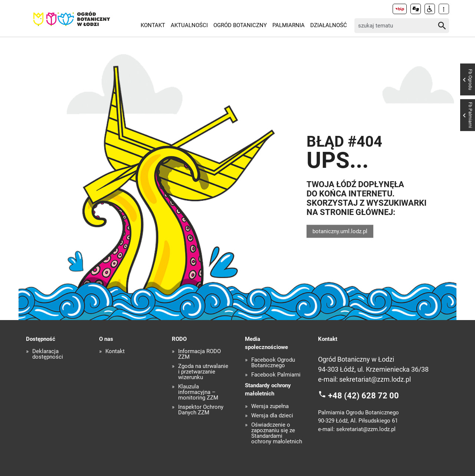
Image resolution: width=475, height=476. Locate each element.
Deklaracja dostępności (48, 354)
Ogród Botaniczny (240, 25)
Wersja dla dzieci (272, 416)
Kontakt (153, 25)
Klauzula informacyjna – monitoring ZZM (198, 392)
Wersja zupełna (270, 406)
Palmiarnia (289, 25)
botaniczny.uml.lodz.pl (340, 231)
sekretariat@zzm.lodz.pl (375, 379)
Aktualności (189, 25)
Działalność (329, 25)
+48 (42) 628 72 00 (363, 396)
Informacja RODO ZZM (199, 354)
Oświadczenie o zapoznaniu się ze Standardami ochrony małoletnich (277, 433)
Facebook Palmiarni (276, 375)
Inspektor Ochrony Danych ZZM (201, 410)
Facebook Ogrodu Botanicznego (273, 363)
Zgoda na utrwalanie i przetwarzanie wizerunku (203, 372)
